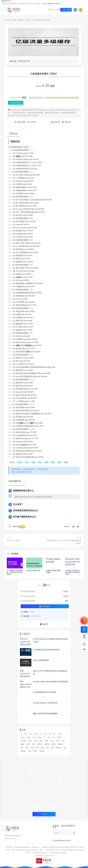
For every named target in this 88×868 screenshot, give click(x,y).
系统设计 (28, 20)
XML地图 (39, 855)
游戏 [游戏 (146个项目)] (32, 748)
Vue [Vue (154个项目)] (49, 737)
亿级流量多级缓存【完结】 (25, 472)
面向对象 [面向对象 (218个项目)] (23, 751)
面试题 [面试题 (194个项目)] (35, 751)
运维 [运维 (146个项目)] (65, 748)
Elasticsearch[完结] (13, 540)
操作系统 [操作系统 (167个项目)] (40, 744)
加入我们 (44, 814)
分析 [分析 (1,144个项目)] (36, 741)
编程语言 (21, 20)
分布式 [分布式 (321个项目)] (30, 741)
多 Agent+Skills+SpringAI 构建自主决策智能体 (50, 681)
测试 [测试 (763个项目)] (27, 748)
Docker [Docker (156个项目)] (36, 734)
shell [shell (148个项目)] (34, 737)
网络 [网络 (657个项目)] (52, 748)
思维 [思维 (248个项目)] (28, 744)
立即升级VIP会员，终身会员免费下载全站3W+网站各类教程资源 (55, 98)
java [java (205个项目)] (55, 734)
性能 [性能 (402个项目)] (33, 744)
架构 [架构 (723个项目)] (22, 748)
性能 (21, 423)
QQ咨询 (44, 624)
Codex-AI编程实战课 (41, 660)
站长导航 (49, 855)
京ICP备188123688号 (40, 853)
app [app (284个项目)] (30, 734)
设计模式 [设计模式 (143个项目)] (59, 748)
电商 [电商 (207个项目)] (42, 748)
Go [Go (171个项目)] (45, 734)
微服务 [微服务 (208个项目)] (23, 744)
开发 (26, 345)
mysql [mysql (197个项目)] (60, 734)
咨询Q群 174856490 (54, 4)
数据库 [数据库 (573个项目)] (54, 744)
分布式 (19, 277)
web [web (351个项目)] (53, 737)
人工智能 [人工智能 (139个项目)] (23, 741)
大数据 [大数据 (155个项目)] (46, 741)
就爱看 (14, 20)
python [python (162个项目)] (23, 737)
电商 (18, 345)
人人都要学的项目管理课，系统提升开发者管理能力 (15, 572)
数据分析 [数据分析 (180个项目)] (47, 744)
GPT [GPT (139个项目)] (50, 734)
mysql (24, 445)
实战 (30, 345)
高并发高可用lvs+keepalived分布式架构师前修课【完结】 (64, 542)
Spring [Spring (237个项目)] (39, 737)
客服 (84, 637)
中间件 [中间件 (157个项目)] (59, 737)
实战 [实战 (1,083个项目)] (52, 741)
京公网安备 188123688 (57, 853)
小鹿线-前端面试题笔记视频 (53, 571)
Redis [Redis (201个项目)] (29, 737)
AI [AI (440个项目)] (22, 734)
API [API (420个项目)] (26, 734)
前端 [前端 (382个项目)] (41, 741)
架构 (18, 156)
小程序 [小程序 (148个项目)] (58, 741)
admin (16, 526)
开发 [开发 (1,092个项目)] (63, 741)
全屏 (84, 644)
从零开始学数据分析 (33, 570)
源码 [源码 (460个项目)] (37, 748)
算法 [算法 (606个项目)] (47, 748)
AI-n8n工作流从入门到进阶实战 (45, 703)
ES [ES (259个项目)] (41, 734)
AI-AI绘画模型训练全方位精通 (45, 692)
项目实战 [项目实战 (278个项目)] (42, 751)
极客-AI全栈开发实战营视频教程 (45, 713)
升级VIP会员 (16, 103)
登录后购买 (45, 606)
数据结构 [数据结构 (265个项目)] (60, 744)
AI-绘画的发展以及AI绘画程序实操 (46, 650)
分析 (28, 352)
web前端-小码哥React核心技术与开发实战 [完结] (73, 572)
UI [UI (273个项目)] (44, 737)
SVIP (84, 621)
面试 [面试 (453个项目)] (29, 751)
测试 (32, 423)
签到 (84, 630)
